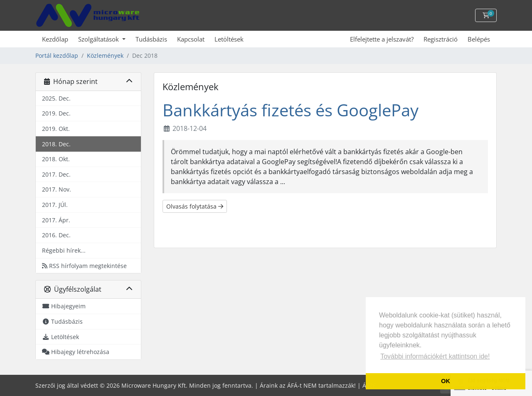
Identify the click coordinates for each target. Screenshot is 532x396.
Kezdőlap (55, 39)
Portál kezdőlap (57, 55)
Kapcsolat (191, 39)
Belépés (479, 39)
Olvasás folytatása (195, 206)
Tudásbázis (151, 39)
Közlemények (105, 55)
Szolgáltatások (99, 39)
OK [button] (446, 381)
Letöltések (229, 39)
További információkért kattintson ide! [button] (435, 356)
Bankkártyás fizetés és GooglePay (291, 110)
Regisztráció (441, 39)
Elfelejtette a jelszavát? (382, 39)
